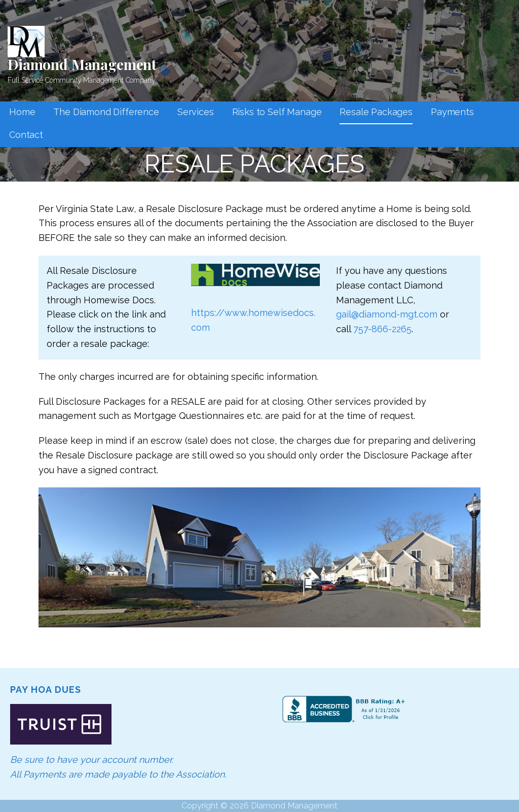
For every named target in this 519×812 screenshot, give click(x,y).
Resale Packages (376, 112)
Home (22, 112)
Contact (26, 135)
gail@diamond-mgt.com (387, 314)
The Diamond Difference (106, 112)
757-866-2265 (382, 329)
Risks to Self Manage (277, 112)
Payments (452, 112)
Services (196, 112)
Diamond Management (82, 64)
